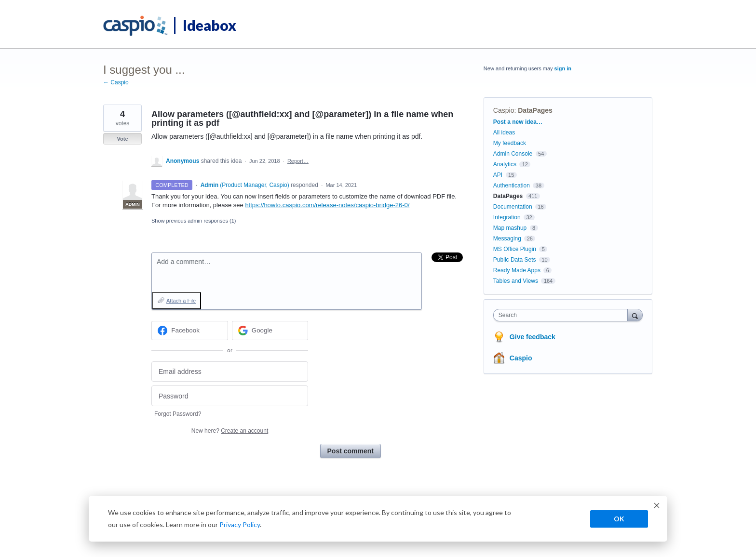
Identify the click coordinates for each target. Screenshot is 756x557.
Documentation (513, 207)
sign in (563, 68)
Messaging (507, 239)
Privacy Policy (240, 524)
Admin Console (513, 154)
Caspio (504, 110)
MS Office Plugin (515, 249)
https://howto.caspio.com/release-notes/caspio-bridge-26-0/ (327, 205)
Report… (298, 161)
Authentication (512, 186)
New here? (230, 431)
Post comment (351, 451)
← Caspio (116, 82)
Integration (507, 217)
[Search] (635, 315)
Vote (122, 139)
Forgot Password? (178, 414)
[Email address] (230, 372)
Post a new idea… (518, 122)
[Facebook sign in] (190, 331)
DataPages (535, 110)
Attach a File (181, 301)
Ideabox (209, 25)
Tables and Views (516, 281)
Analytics (505, 164)
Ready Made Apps (517, 270)
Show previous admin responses (194, 221)
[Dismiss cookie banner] (657, 507)
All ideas (504, 133)
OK (619, 519)
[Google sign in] (270, 331)
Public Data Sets (515, 260)
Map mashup (510, 228)
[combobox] (563, 315)
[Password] (230, 396)
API (498, 175)
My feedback (510, 143)
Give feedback (533, 337)
